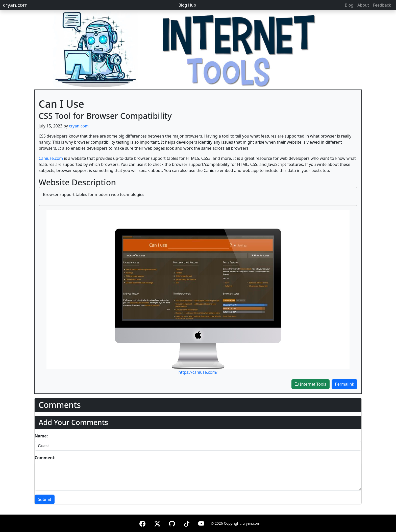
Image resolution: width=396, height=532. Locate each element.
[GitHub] (172, 523)
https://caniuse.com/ (198, 372)
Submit (45, 499)
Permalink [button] (344, 384)
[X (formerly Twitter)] (157, 523)
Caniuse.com (51, 158)
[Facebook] (142, 523)
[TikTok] (187, 523)
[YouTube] (201, 523)
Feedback (382, 5)
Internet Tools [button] (311, 384)
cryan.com (15, 5)
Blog (349, 5)
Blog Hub (187, 5)
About (363, 5)
